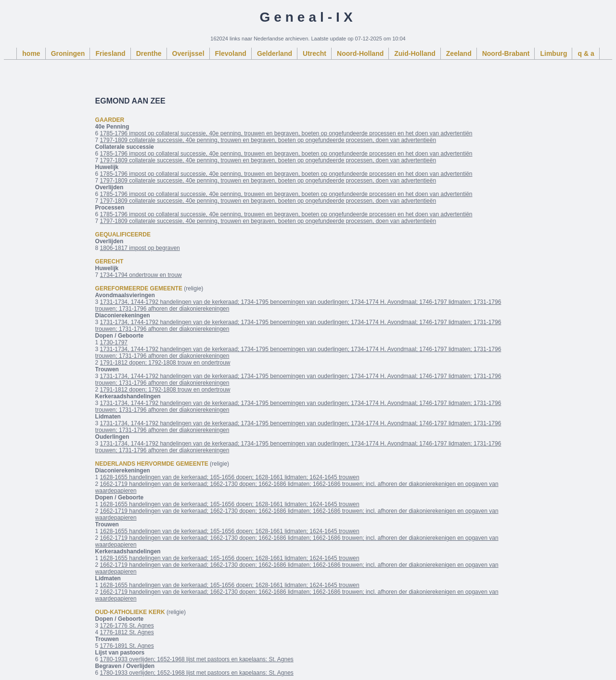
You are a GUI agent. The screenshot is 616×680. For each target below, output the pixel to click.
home (31, 53)
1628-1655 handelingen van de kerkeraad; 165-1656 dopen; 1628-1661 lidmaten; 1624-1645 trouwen (230, 477)
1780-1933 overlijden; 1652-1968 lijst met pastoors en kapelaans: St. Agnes (197, 659)
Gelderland (275, 53)
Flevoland (231, 53)
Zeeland (459, 53)
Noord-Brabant (506, 53)
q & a (586, 53)
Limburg (553, 53)
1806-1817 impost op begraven (140, 248)
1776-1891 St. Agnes (127, 646)
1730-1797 (114, 342)
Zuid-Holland (415, 53)
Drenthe (149, 53)
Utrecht (314, 53)
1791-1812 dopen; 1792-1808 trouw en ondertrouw (165, 363)
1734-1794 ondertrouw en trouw (141, 275)
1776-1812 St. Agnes (127, 632)
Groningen (68, 53)
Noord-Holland (360, 53)
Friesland (110, 53)
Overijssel (188, 53)
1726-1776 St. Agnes (127, 626)
